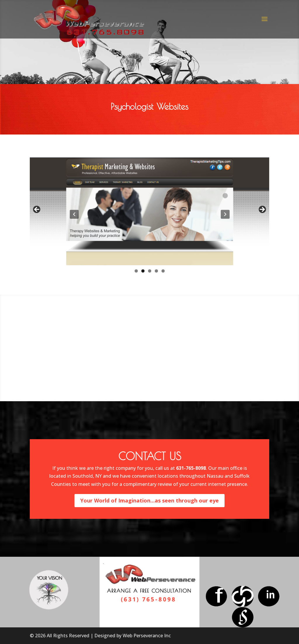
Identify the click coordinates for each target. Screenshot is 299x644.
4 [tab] (156, 271)
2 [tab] (143, 271)
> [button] (262, 210)
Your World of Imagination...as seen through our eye (149, 500)
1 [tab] (136, 271)
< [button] (37, 210)
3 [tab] (150, 271)
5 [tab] (163, 271)
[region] (149, 211)
